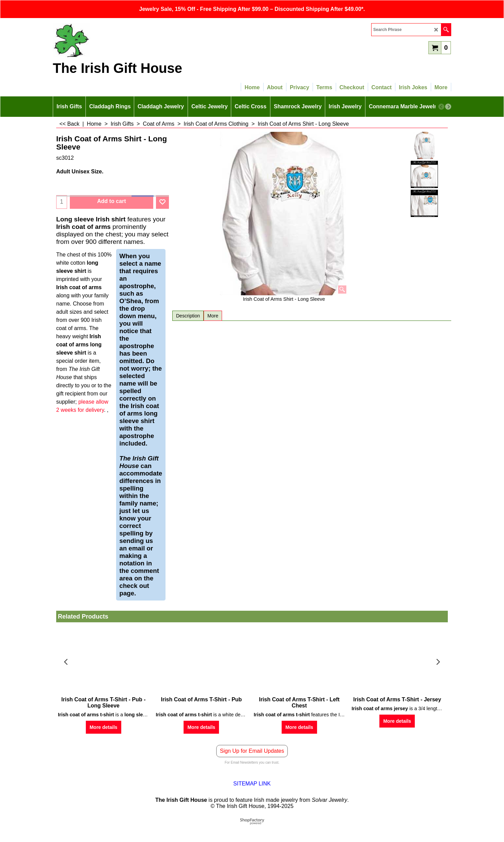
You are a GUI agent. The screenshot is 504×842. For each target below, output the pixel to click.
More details (104, 727)
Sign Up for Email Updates (252, 751)
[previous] (441, 107)
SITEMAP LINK (252, 784)
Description (188, 316)
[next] (448, 107)
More (213, 316)
